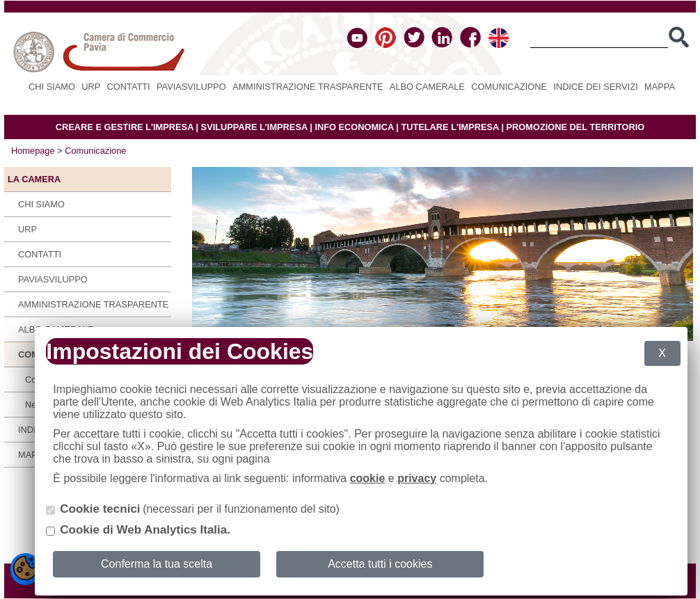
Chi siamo (52, 87)
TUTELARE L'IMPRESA (450, 127)
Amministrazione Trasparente (308, 87)
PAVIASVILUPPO (191, 87)
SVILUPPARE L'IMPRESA (254, 127)
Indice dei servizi (595, 87)
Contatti (129, 87)
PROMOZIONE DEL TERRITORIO (576, 127)
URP (91, 87)
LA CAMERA (34, 179)
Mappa (660, 87)
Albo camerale (427, 87)
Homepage (33, 151)
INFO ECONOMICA (354, 127)
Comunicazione (509, 87)
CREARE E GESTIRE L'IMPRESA (125, 127)
